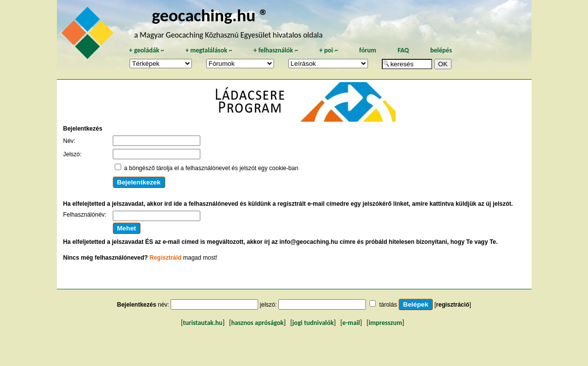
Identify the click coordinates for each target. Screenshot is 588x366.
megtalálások (209, 50)
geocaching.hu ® (210, 15)
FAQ (403, 50)
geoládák (147, 50)
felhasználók (275, 50)
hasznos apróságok (257, 323)
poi (328, 50)
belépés (441, 50)
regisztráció (453, 305)
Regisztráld (165, 258)
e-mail (351, 323)
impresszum (385, 323)
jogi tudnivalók (313, 323)
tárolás (388, 305)
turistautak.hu (203, 323)
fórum (368, 50)
